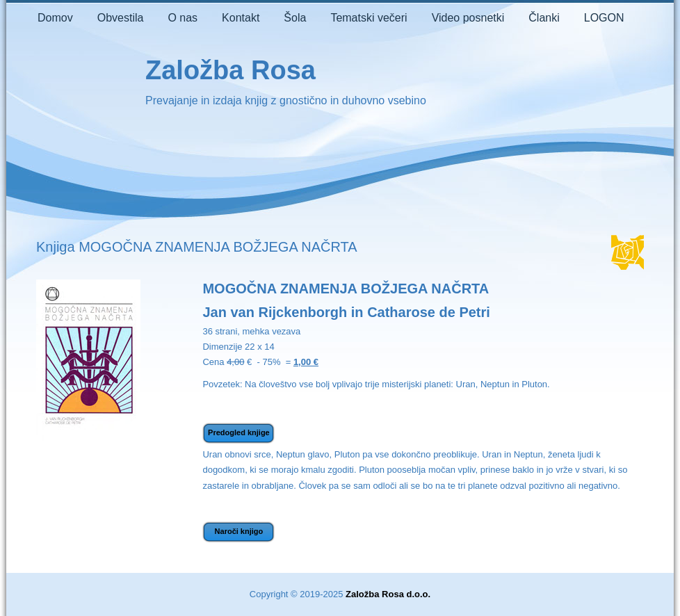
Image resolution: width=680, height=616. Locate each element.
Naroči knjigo (239, 531)
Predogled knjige (239, 432)
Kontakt (241, 18)
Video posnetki (468, 18)
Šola (295, 18)
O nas (183, 18)
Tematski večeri (369, 18)
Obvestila (121, 18)
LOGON (604, 18)
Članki (544, 18)
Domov (55, 18)
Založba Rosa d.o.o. (388, 594)
